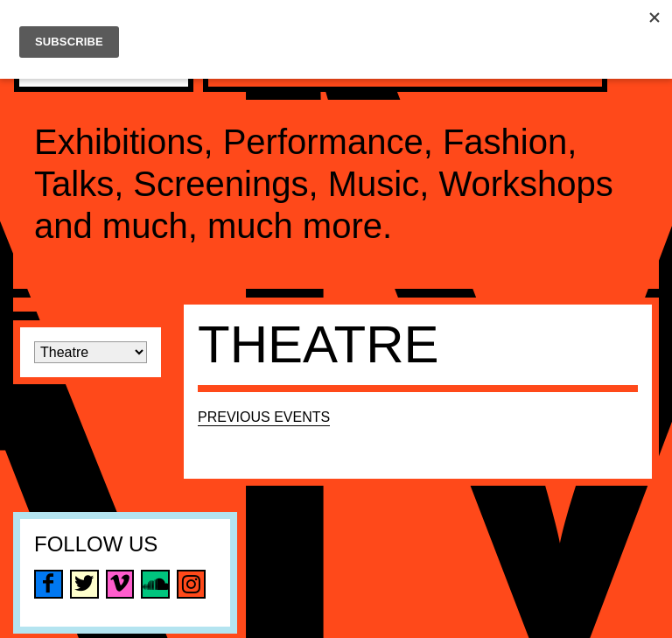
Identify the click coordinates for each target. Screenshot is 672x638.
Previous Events (264, 417)
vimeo (120, 584)
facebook (49, 584)
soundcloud (155, 584)
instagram (191, 584)
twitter (84, 584)
